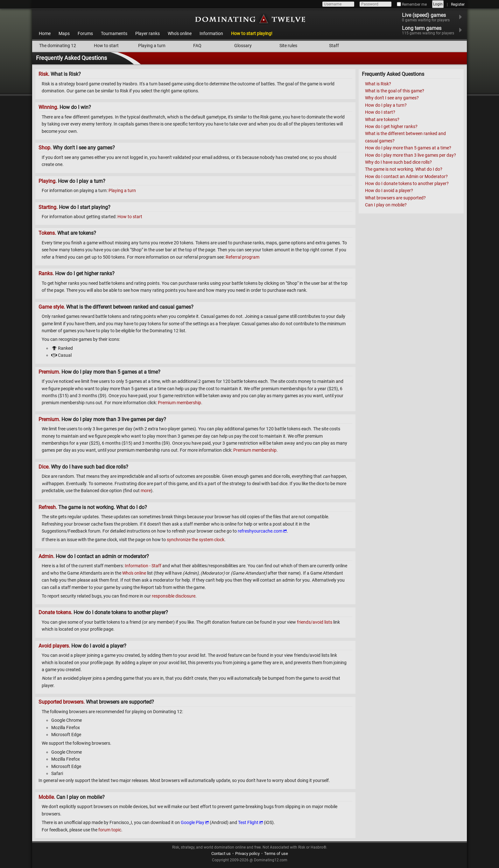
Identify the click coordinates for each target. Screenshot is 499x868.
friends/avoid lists (315, 622)
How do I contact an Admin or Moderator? (406, 176)
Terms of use (276, 854)
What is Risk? (378, 84)
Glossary (243, 46)
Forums (85, 33)
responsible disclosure (174, 596)
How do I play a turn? (386, 105)
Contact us (221, 854)
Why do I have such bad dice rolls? (398, 162)
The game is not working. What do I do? (404, 169)
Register (458, 4)
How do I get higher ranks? (391, 126)
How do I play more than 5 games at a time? (408, 148)
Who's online (180, 33)
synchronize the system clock (196, 540)
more (146, 491)
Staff (334, 46)
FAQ (197, 46)
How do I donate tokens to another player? (407, 183)
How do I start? (380, 112)
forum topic (110, 830)
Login (438, 4)
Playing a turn (152, 46)
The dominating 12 (58, 46)
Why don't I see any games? (392, 98)
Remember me (412, 4)
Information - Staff (143, 566)
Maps (64, 33)
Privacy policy (247, 854)
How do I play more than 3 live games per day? (411, 155)
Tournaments (114, 33)
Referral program (242, 257)
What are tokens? (382, 119)
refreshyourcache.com (260, 531)
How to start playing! (252, 33)
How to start (106, 46)
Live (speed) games (430, 17)
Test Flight (248, 822)
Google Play (193, 822)
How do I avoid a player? (389, 190)
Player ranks (148, 33)
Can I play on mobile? (386, 205)
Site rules (288, 46)
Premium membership (179, 403)
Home (45, 33)
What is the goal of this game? (395, 91)
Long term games (432, 30)
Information (211, 33)
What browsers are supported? (395, 198)
